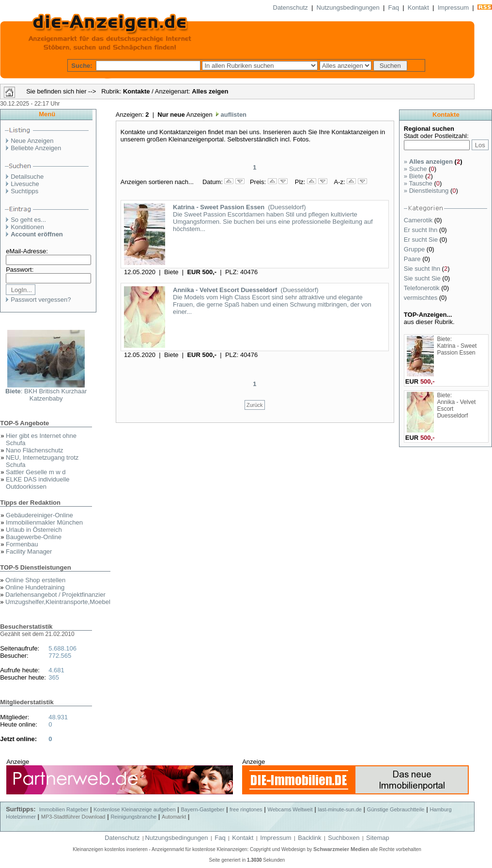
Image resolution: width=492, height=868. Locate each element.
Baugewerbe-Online (34, 537)
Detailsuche (27, 177)
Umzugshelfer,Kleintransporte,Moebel (58, 602)
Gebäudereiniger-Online (39, 515)
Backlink (309, 838)
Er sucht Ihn (422, 230)
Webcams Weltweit (290, 809)
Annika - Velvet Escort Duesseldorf (225, 290)
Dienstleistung (426, 191)
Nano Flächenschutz (35, 450)
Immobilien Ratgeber (64, 809)
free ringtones (246, 809)
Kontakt (418, 8)
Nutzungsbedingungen (348, 8)
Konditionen (27, 227)
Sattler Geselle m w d (36, 472)
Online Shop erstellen (35, 580)
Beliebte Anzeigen (36, 148)
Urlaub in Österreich (34, 530)
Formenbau (22, 544)
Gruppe (415, 249)
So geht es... (28, 220)
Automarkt (174, 817)
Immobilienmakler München (44, 522)
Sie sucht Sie (423, 278)
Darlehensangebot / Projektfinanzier (55, 595)
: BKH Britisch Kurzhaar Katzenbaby (46, 395)
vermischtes (422, 298)
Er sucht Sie (422, 240)
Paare (413, 259)
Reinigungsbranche (133, 817)
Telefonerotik (423, 288)
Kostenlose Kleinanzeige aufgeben (134, 809)
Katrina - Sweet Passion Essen (219, 207)
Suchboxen (344, 838)
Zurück (255, 405)
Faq (394, 8)
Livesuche (25, 184)
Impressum (453, 8)
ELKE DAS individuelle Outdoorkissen (38, 483)
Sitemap (378, 838)
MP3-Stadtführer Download (73, 817)
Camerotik (419, 220)
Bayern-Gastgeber (203, 809)
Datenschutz (291, 8)
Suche (415, 169)
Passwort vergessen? (41, 300)
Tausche (418, 183)
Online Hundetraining (35, 587)
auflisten (233, 115)
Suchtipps (24, 191)
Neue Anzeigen (32, 141)
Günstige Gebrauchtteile (396, 809)
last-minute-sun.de (340, 809)
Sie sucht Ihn (423, 269)
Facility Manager (29, 551)
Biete (414, 176)
